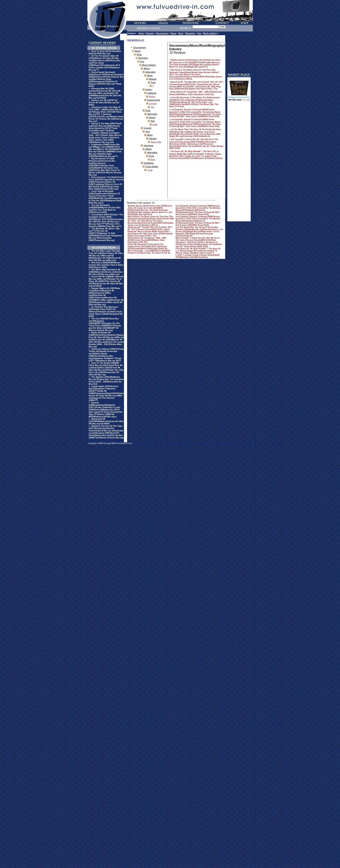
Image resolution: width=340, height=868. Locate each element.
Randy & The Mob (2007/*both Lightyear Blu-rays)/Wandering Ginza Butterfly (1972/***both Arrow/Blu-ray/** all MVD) (105, 127)
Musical (153, 79)
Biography (190, 33)
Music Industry (210, 33)
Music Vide (156, 142)
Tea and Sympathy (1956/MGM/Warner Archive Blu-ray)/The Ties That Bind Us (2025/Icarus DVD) (105, 209)
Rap (153, 121)
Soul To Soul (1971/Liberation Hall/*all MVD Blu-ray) (105, 52)
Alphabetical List (136, 40)
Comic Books (152, 166)
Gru (153, 107)
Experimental (154, 100)
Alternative (151, 72)
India (155, 124)
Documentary (162, 33)
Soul (148, 131)
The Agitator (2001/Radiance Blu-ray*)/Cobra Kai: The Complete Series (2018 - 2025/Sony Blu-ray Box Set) (106, 380)
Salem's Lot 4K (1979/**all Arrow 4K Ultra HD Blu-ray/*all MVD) (104, 102)
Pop (199, 33)
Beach (152, 96)
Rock (181, 33)
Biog (153, 159)
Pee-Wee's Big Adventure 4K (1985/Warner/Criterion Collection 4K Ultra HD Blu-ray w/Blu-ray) (106, 272)
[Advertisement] (239, 163)
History (149, 89)
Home (141, 33)
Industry (153, 138)
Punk (153, 82)
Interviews (149, 145)
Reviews (150, 33)
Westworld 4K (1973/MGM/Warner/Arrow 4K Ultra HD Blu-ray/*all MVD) (106, 421)
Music (174, 33)
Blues (150, 75)
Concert (153, 103)
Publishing (149, 163)
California (152, 93)
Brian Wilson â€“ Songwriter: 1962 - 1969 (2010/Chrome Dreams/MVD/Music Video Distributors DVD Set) (147, 240)
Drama (152, 117)
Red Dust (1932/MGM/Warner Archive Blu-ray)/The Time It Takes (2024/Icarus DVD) (106, 265)
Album (147, 68)
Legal (150, 170)
